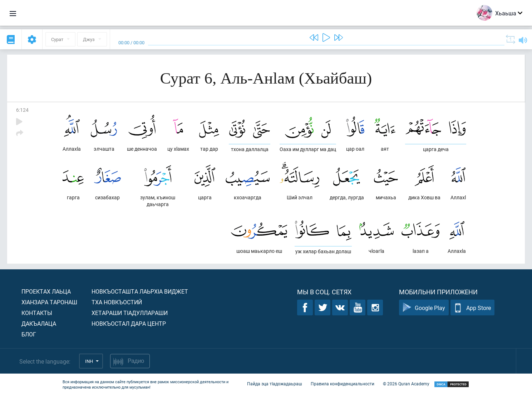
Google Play (424, 308)
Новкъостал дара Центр (129, 323)
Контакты (37, 313)
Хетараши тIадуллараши (130, 313)
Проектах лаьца (46, 291)
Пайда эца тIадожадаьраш (275, 384)
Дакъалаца (39, 323)
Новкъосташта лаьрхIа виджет (140, 291)
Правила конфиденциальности (343, 384)
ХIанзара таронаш (49, 302)
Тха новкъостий (117, 302)
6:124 (22, 110)
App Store (472, 308)
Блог (29, 334)
